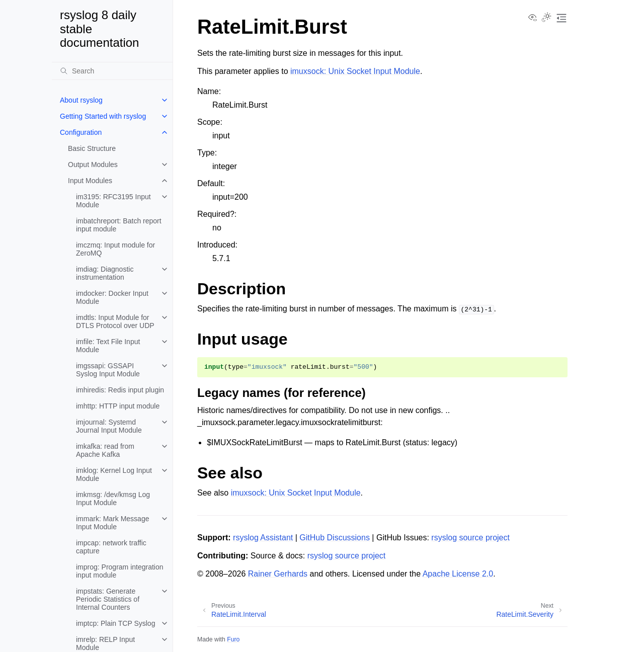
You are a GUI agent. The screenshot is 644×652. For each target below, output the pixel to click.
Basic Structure (92, 148)
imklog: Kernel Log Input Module (114, 474)
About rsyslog (81, 100)
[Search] (112, 71)
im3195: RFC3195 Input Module (113, 201)
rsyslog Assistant (263, 538)
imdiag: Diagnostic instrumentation (105, 273)
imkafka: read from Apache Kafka (105, 450)
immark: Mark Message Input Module (112, 523)
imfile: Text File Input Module (108, 346)
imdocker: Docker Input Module (112, 297)
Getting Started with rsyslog (103, 116)
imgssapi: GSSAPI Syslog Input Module (108, 370)
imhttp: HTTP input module (118, 406)
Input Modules (90, 181)
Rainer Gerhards (278, 574)
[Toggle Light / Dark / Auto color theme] (546, 18)
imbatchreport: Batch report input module (119, 225)
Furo (233, 639)
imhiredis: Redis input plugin (120, 390)
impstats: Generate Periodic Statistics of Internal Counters (108, 599)
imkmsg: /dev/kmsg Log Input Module (113, 499)
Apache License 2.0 (458, 574)
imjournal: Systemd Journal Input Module (109, 426)
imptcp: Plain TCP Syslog (115, 623)
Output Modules (93, 165)
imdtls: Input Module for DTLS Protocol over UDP (115, 321)
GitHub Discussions (335, 538)
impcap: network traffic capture (111, 547)
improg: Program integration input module (120, 571)
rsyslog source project (470, 538)
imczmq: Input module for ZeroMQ (115, 249)
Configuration (81, 132)
